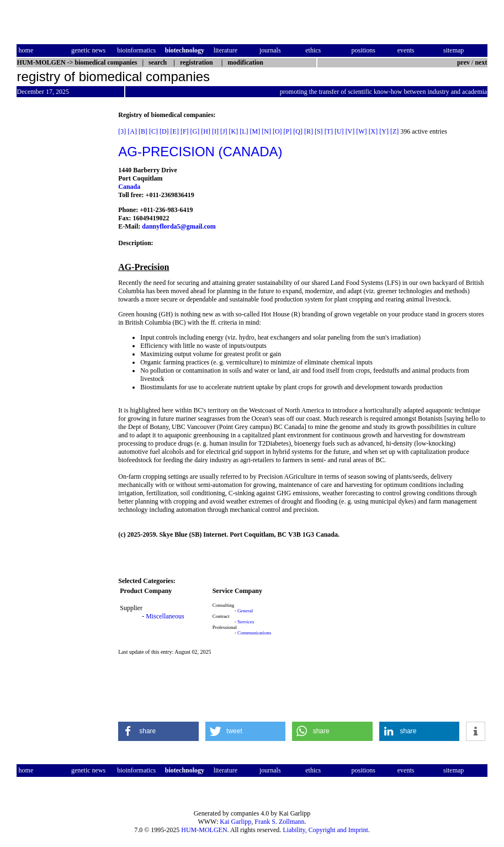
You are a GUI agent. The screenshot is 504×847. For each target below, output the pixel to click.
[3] (122, 131)
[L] (244, 131)
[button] (158, 731)
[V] (350, 131)
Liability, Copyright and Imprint (325, 830)
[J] (224, 131)
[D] (164, 131)
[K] (234, 131)
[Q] (298, 131)
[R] (309, 131)
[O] (277, 131)
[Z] (394, 131)
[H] (206, 131)
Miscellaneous (165, 616)
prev (463, 62)
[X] (373, 131)
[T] (329, 131)
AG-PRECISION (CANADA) (200, 152)
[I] (215, 131)
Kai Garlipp (235, 822)
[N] (266, 131)
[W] (361, 131)
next (481, 62)
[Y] (384, 131)
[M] (255, 131)
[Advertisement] (63, 277)
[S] (319, 131)
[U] (339, 131)
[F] (185, 131)
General (245, 611)
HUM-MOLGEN (204, 830)
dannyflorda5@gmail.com (179, 226)
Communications (254, 633)
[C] (153, 131)
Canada (129, 187)
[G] (195, 131)
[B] (143, 131)
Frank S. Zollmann (279, 822)
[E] (175, 131)
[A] (132, 131)
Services (246, 622)
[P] (288, 131)
